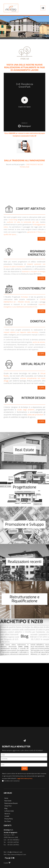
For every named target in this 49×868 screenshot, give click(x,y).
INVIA (24, 768)
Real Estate (8, 801)
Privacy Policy (9, 819)
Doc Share (8, 821)
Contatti (7, 816)
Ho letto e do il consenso (12, 781)
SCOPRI (41, 239)
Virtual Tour (8, 806)
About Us (7, 814)
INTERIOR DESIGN (33, 398)
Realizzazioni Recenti (11, 803)
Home (6, 798)
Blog (6, 808)
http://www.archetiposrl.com (17, 855)
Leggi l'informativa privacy (25, 779)
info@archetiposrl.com (15, 852)
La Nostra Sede (9, 811)
